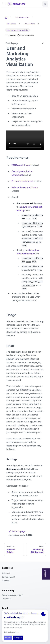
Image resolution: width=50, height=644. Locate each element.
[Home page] (6, 18)
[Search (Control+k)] (45, 4)
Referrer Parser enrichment (25, 187)
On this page (12, 43)
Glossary (6, 581)
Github (6, 573)
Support (7, 598)
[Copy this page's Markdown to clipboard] (26, 35)
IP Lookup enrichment (22, 181)
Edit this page (17, 531)
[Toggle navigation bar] (4, 4)
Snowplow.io (8, 577)
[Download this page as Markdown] (10, 35)
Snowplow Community (13, 595)
